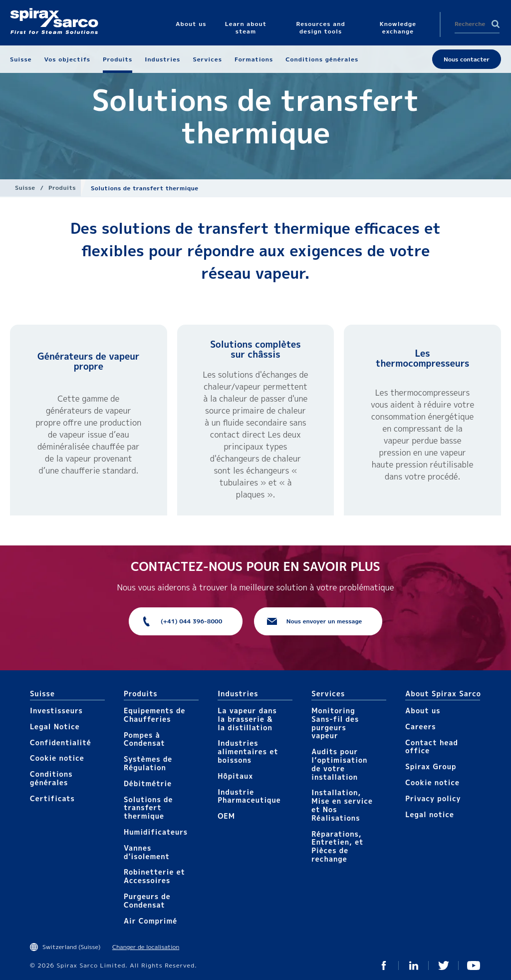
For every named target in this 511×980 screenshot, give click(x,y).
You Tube (474, 966)
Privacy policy (433, 798)
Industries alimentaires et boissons (248, 751)
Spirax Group (431, 766)
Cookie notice (57, 758)
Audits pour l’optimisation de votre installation (339, 764)
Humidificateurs (156, 832)
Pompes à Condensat (144, 739)
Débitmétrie (148, 783)
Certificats (52, 798)
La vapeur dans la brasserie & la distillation (247, 719)
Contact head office (432, 747)
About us (423, 711)
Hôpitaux (235, 776)
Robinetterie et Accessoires (154, 876)
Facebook (384, 966)
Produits (62, 188)
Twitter (444, 966)
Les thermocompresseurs (423, 358)
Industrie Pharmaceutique (249, 796)
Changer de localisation (146, 947)
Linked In (414, 966)
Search (496, 24)
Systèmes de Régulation (148, 763)
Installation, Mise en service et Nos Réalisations (342, 805)
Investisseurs (56, 711)
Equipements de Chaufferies (154, 715)
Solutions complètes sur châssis (255, 349)
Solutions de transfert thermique (148, 808)
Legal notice (430, 814)
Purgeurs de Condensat (147, 901)
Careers (420, 727)
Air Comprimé (150, 921)
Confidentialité (61, 742)
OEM (226, 816)
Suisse (25, 188)
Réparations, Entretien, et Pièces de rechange (337, 846)
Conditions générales (51, 778)
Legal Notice (55, 727)
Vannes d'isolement (147, 852)
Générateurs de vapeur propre (88, 361)
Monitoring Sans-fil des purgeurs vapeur (335, 723)
